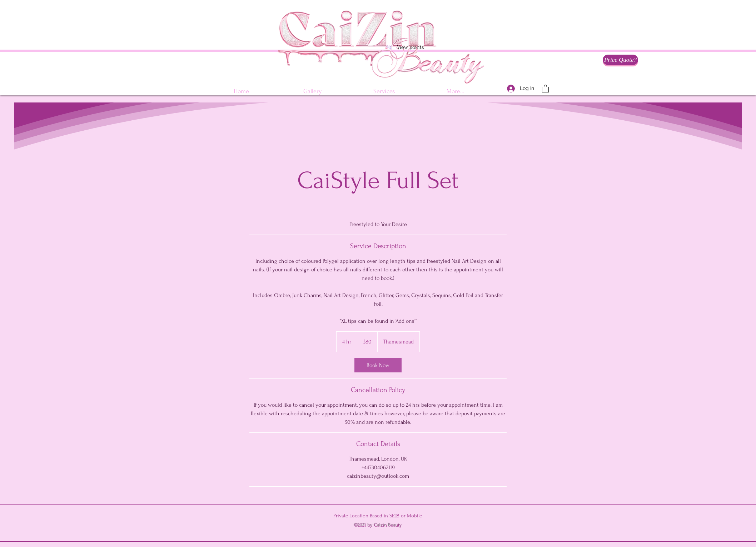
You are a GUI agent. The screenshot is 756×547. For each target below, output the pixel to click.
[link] (378, 365)
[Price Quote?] (620, 60)
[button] (545, 88)
